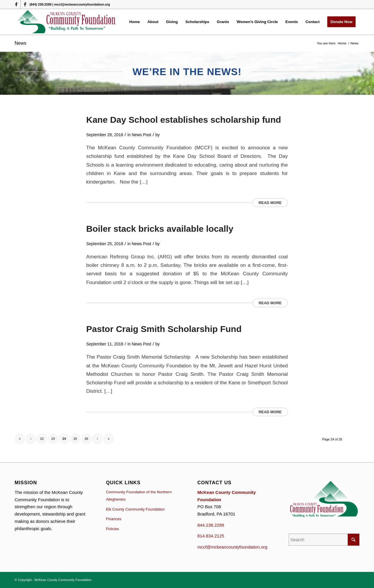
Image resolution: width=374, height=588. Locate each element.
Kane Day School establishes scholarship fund (184, 120)
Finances (114, 519)
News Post (142, 135)
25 (75, 439)
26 (86, 439)
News (20, 43)
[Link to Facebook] (16, 4)
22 (42, 439)
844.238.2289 (211, 525)
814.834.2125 (211, 536)
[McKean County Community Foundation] (66, 22)
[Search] (324, 540)
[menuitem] (134, 22)
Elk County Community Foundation (135, 509)
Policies (113, 529)
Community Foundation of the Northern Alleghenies (139, 496)
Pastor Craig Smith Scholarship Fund (164, 329)
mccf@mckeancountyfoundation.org (232, 547)
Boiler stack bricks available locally (160, 229)
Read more (270, 203)
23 (53, 439)
